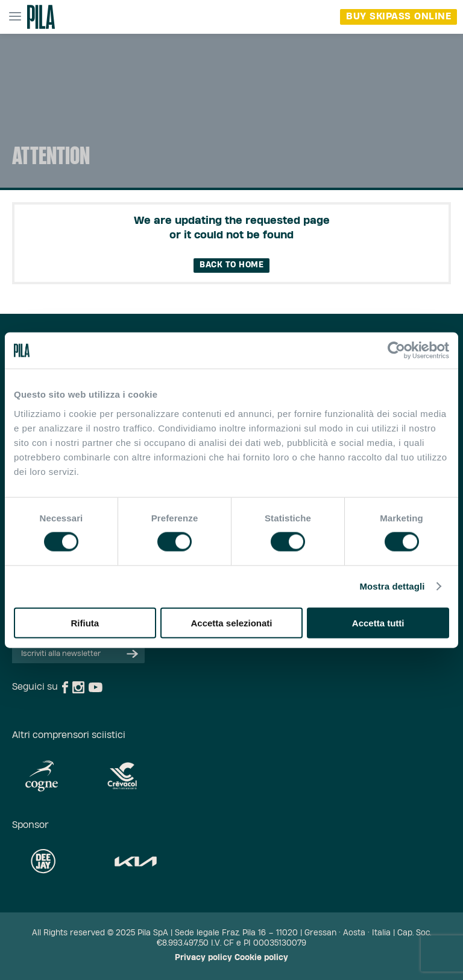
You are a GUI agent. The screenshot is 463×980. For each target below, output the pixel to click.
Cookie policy (261, 958)
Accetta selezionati (231, 622)
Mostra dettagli (392, 586)
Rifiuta (85, 622)
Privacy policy (203, 958)
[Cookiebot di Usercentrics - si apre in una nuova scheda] (396, 351)
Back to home (231, 265)
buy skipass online (398, 17)
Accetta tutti (378, 622)
